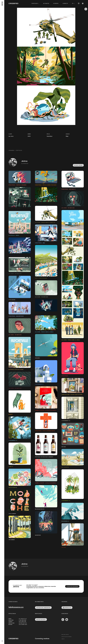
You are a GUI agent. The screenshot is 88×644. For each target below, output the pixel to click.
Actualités (46, 3)
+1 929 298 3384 (22, 620)
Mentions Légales (65, 635)
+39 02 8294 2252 (23, 624)
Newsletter (68, 608)
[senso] (2, 4)
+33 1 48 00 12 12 (23, 619)
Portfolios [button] (35, 3)
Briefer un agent (41, 620)
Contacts (65, 3)
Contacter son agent (72, 586)
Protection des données (67, 637)
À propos (56, 3)
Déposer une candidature (43, 608)
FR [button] (73, 3)
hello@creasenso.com (16, 607)
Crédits (63, 639)
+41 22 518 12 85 (22, 622)
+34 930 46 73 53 (23, 623)
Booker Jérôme (78, 165)
